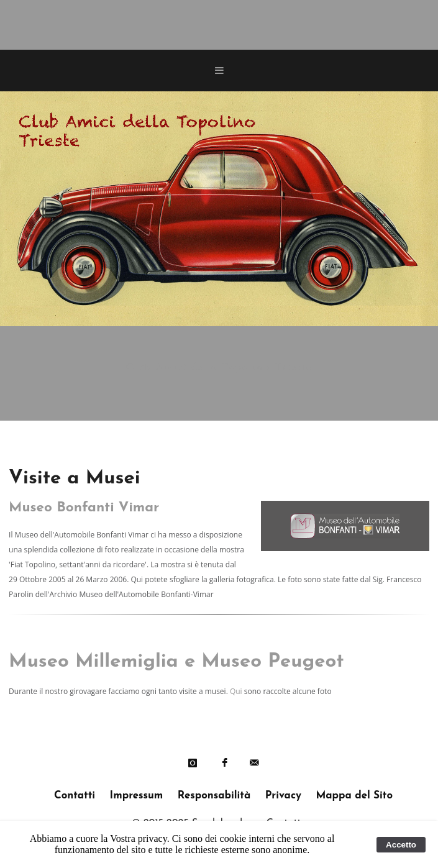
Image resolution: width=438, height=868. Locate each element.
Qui (236, 691)
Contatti (75, 796)
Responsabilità (214, 796)
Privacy (283, 796)
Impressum (137, 796)
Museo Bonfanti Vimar (84, 508)
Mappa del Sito (354, 796)
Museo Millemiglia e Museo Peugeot (176, 662)
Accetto (401, 845)
